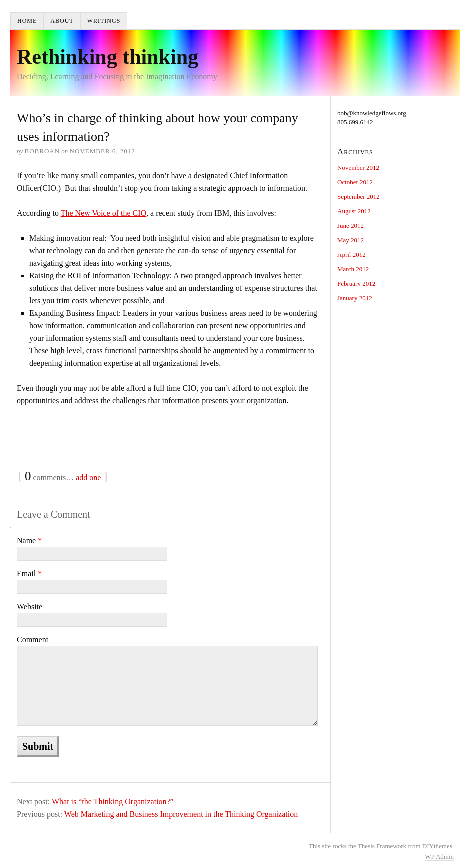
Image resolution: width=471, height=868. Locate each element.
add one (88, 477)
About (62, 21)
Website (30, 606)
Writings (104, 21)
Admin (439, 856)
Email (29, 573)
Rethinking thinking (108, 57)
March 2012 (353, 269)
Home (27, 21)
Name (29, 540)
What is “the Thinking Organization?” (113, 801)
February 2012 (356, 284)
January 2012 (355, 298)
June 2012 (351, 226)
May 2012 (351, 240)
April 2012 (352, 255)
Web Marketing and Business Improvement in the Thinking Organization (181, 814)
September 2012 (359, 197)
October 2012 (355, 182)
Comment (33, 639)
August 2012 (354, 211)
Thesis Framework (382, 846)
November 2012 (358, 168)
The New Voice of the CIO (104, 213)
